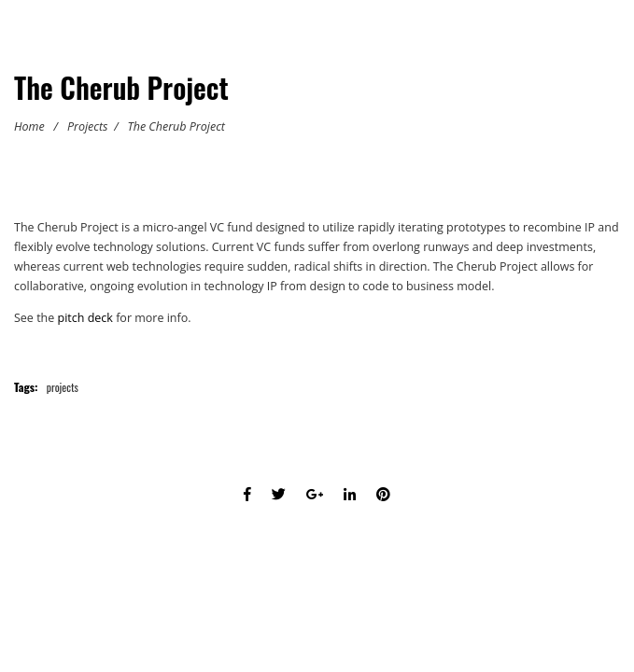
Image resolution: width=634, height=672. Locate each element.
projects (63, 387)
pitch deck (85, 318)
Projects (88, 126)
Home (29, 126)
